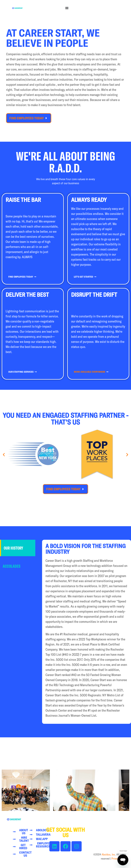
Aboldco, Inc (108, 854)
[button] (4, 455)
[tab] (18, 548)
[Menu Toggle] (67, 8)
